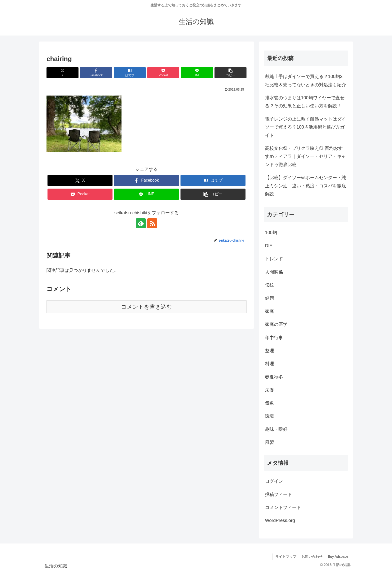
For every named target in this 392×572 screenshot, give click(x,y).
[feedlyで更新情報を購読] (141, 223)
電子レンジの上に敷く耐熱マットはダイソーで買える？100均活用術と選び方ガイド (305, 127)
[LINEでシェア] (197, 73)
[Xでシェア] (62, 73)
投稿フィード (278, 494)
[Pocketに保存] (163, 73)
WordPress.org (280, 520)
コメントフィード (283, 507)
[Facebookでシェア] (96, 73)
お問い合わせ (312, 556)
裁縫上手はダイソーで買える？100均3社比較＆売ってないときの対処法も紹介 (305, 81)
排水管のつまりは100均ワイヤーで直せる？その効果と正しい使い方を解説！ (305, 102)
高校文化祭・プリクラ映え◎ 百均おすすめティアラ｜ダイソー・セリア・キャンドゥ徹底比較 (305, 156)
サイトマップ (286, 556)
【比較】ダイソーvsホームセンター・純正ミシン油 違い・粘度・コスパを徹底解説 (305, 186)
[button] (230, 73)
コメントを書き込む (147, 307)
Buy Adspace (338, 556)
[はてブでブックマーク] (130, 73)
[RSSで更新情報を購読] (152, 223)
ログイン (274, 481)
